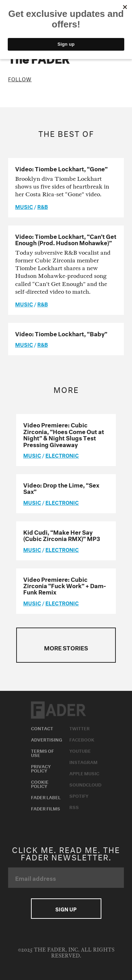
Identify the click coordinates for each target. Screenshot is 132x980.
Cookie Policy (40, 783)
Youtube (80, 750)
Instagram (83, 762)
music (24, 206)
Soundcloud (85, 784)
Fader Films (46, 808)
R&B (43, 206)
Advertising (47, 739)
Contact (42, 728)
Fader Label (46, 797)
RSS (74, 807)
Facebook (82, 739)
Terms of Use (42, 752)
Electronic (62, 455)
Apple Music (84, 773)
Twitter (80, 728)
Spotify (79, 795)
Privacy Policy (41, 768)
